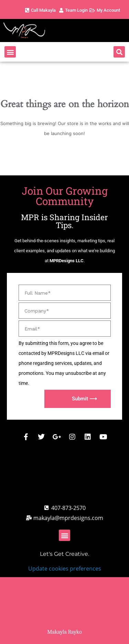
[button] (10, 52)
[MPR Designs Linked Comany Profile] (88, 437)
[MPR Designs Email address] (65, 518)
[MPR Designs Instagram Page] (72, 437)
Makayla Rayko (64, 632)
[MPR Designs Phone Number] (40, 11)
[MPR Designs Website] (41, 30)
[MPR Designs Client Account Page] (72, 11)
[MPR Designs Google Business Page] (57, 437)
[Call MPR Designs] (64, 508)
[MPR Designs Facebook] (26, 437)
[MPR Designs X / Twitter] (41, 437)
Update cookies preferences (65, 569)
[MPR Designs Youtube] (103, 437)
